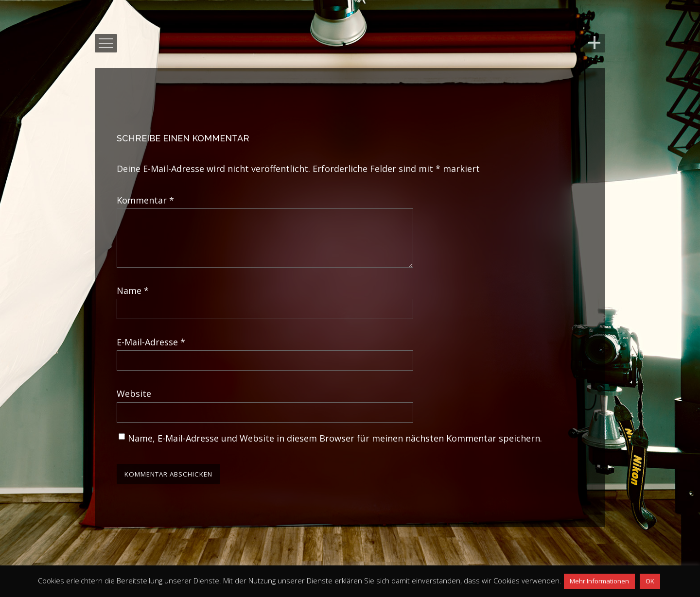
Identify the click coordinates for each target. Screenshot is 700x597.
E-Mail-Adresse (151, 354)
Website (134, 405)
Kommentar (145, 200)
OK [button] (650, 581)
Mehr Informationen (599, 581)
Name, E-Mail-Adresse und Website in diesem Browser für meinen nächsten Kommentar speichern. (335, 450)
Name (133, 302)
